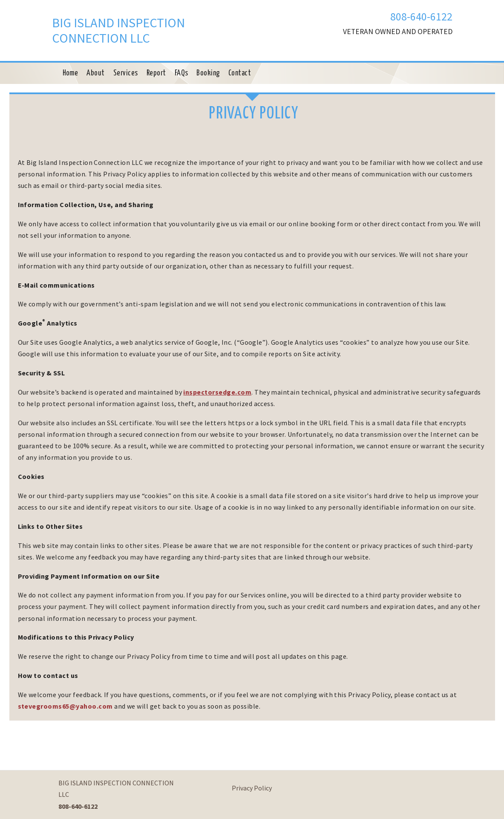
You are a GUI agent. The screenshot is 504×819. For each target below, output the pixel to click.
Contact (240, 73)
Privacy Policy (252, 788)
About (95, 73)
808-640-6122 (421, 17)
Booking (208, 73)
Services (126, 73)
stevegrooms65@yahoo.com (65, 706)
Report (156, 73)
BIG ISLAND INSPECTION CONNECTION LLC (118, 30)
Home (71, 73)
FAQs (181, 73)
